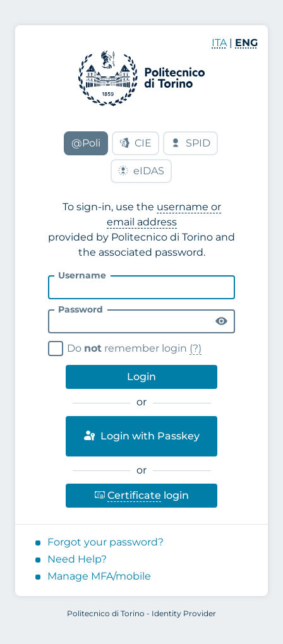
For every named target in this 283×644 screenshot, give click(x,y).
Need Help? (77, 559)
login (141, 493)
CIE (135, 143)
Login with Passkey (141, 436)
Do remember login (127, 347)
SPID (190, 143)
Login (141, 377)
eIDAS (141, 171)
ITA (219, 43)
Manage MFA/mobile (99, 576)
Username (82, 275)
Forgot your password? (105, 542)
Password (81, 309)
